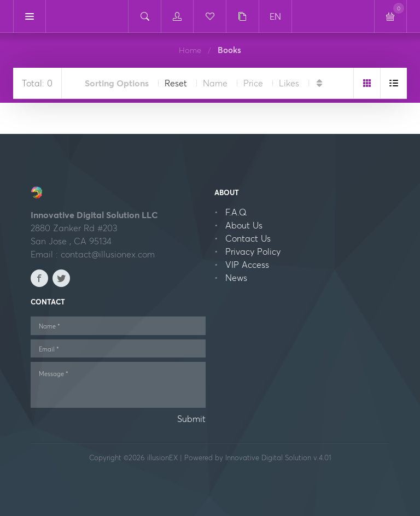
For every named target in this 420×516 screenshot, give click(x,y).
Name (215, 83)
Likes (289, 83)
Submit (191, 419)
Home (190, 50)
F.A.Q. (237, 212)
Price (253, 83)
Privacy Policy (253, 251)
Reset (176, 83)
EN (275, 16)
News (236, 278)
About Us (244, 225)
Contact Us (248, 238)
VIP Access (247, 265)
